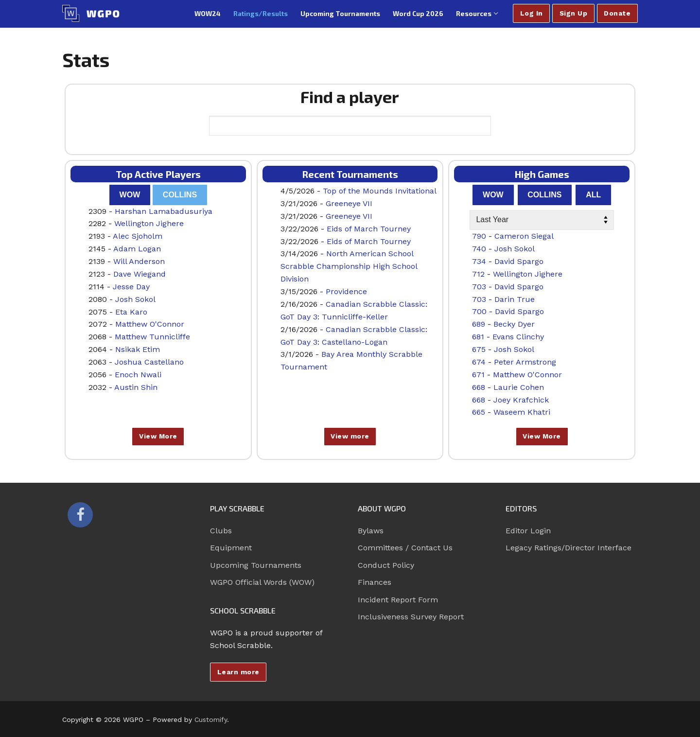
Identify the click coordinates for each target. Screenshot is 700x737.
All (593, 195)
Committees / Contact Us (405, 548)
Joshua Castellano (149, 362)
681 (478, 337)
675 (479, 349)
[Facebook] (80, 515)
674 (479, 362)
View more (350, 436)
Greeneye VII (349, 203)
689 (479, 324)
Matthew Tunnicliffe (152, 337)
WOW (130, 195)
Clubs (221, 531)
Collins (180, 195)
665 (479, 412)
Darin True (515, 299)
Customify (211, 719)
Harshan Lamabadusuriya (164, 211)
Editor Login (528, 531)
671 (478, 375)
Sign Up (574, 13)
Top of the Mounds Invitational (380, 191)
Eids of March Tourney (369, 229)
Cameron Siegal (524, 236)
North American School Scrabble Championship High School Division (349, 266)
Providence (346, 291)
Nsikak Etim (138, 349)
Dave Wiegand (140, 274)
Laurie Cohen (519, 387)
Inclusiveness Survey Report (411, 617)
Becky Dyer (514, 324)
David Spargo (519, 261)
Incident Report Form (398, 600)
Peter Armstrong (525, 362)
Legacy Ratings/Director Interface (569, 548)
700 (479, 311)
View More (158, 436)
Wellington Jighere (149, 223)
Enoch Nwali (138, 375)
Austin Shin (136, 387)
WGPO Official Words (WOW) (262, 582)
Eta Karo (131, 312)
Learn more (238, 672)
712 (478, 274)
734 (479, 261)
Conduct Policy (386, 565)
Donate (617, 13)
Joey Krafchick (521, 400)
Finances (375, 582)
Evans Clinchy (518, 337)
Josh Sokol (135, 299)
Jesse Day (131, 287)
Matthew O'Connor (150, 324)
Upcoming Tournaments (256, 565)
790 (479, 236)
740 (479, 249)
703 (479, 287)
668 (479, 387)
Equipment (231, 548)
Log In (532, 13)
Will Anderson (139, 261)
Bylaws (371, 531)
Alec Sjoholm (138, 236)
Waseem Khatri (522, 412)
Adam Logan (137, 249)
